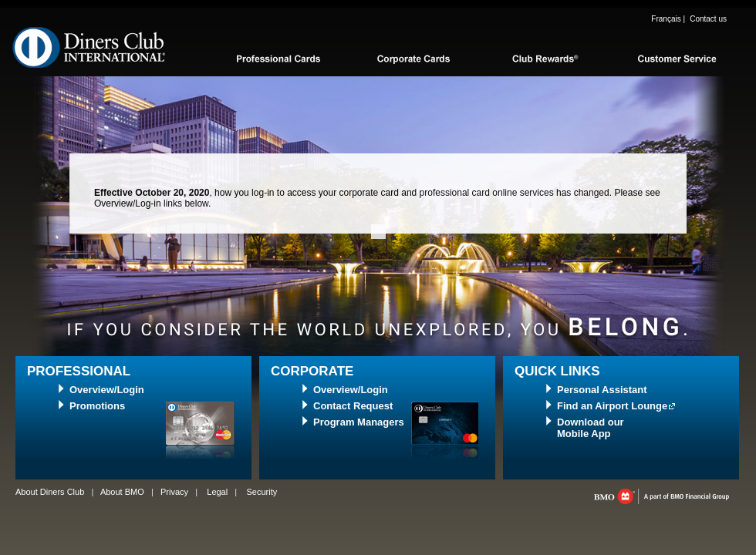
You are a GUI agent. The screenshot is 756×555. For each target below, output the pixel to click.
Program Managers (359, 422)
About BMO (122, 492)
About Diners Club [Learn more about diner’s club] (50, 492)
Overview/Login (107, 390)
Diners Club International (89, 47)
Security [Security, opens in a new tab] (262, 492)
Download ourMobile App (591, 428)
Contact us (708, 19)
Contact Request (353, 406)
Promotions (97, 406)
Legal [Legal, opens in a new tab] (217, 492)
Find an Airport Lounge (612, 406)
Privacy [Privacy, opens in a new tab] (174, 492)
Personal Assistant (602, 390)
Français (666, 19)
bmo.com (661, 496)
